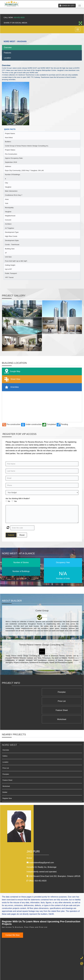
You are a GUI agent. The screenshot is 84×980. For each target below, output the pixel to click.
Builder (5, 774)
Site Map (64, 970)
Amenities (11, 387)
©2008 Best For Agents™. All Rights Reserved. (38, 974)
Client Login (56, 970)
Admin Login (21, 970)
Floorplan (64, 692)
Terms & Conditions (44, 970)
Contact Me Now (12, 917)
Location (7, 58)
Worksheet (26, 701)
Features (7, 53)
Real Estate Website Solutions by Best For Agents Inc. (38, 976)
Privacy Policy (31, 970)
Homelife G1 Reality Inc (42, 849)
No (9, 501)
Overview (8, 47)
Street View (12, 379)
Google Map (12, 371)
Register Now (7, 780)
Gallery (5, 738)
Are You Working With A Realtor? (18, 498)
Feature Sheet (63, 701)
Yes (15, 501)
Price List (26, 692)
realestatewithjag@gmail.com (41, 844)
